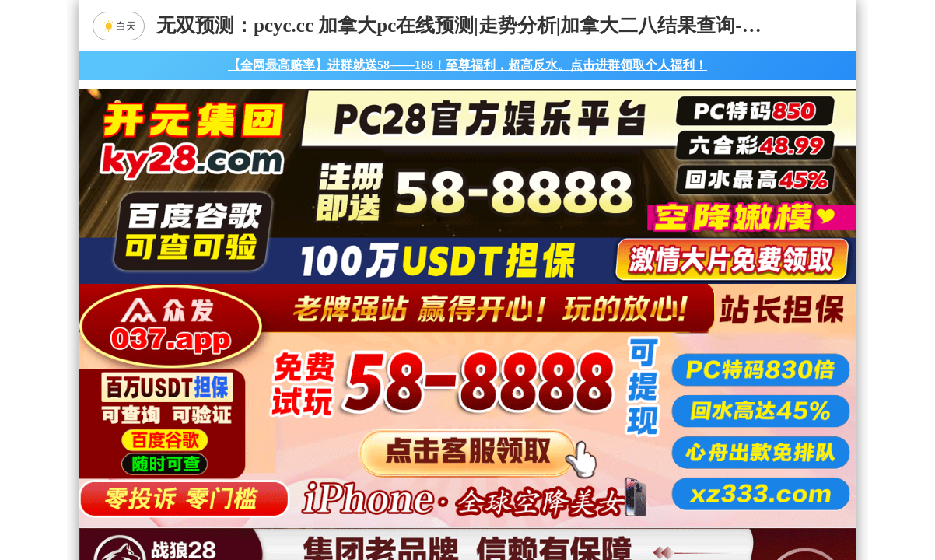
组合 (320, 509)
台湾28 (517, 385)
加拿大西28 (418, 385)
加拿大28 (320, 385)
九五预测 (336, 426)
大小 (517, 509)
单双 (615, 509)
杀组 (418, 509)
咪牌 (576, 316)
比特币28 (615, 385)
